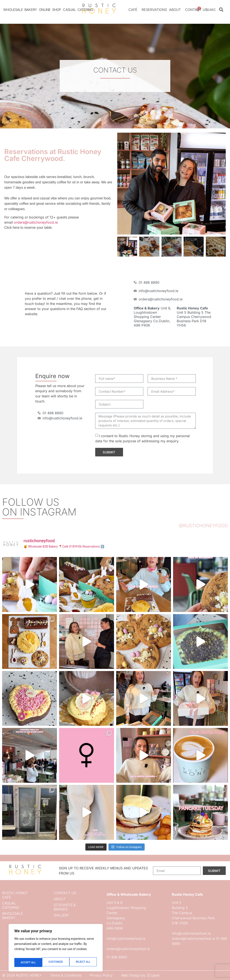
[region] (56, 949)
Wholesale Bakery (20, 10)
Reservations (154, 10)
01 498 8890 (117, 957)
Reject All (55, 962)
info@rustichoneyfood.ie (126, 938)
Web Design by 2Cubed (140, 975)
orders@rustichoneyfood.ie (36, 222)
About (176, 10)
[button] (122, 184)
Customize (27, 962)
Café (134, 10)
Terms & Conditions (66, 975)
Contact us (196, 10)
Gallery (61, 915)
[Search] (221, 10)
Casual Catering (78, 10)
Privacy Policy (101, 975)
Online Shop (50, 10)
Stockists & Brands (65, 907)
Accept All (83, 962)
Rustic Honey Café (15, 895)
